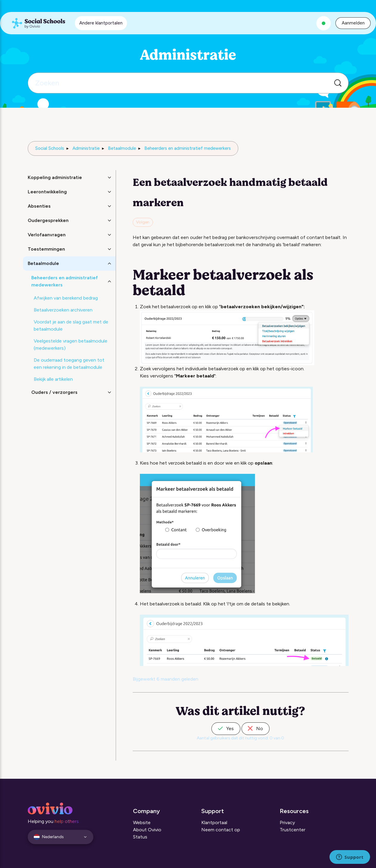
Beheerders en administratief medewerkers (188, 148)
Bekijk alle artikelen (53, 379)
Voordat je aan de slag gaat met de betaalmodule (71, 325)
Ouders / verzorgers (54, 392)
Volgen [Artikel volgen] (143, 222)
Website (142, 822)
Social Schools (50, 148)
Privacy (287, 822)
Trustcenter (293, 830)
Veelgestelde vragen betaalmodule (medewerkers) (71, 344)
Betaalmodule (122, 148)
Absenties (39, 206)
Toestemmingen (46, 249)
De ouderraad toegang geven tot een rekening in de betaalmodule (69, 364)
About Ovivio (147, 830)
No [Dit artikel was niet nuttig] (255, 729)
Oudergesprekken (48, 220)
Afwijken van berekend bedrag (66, 298)
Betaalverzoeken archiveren (63, 310)
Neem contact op (221, 830)
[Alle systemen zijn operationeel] (324, 23)
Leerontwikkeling (47, 192)
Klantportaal (214, 822)
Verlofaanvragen (47, 235)
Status (140, 837)
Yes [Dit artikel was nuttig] (226, 729)
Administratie (86, 148)
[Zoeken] (188, 83)
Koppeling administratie (55, 177)
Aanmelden (353, 23)
